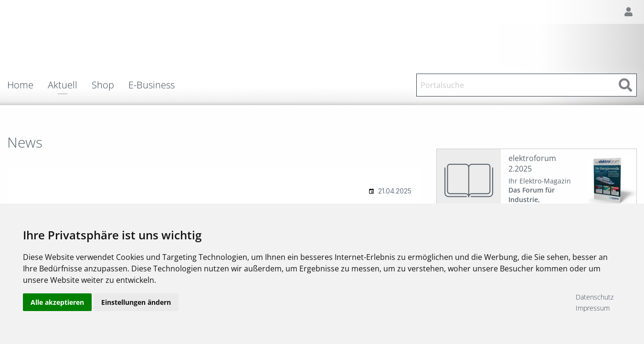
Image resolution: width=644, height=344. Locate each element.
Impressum (593, 308)
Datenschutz (595, 297)
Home (20, 85)
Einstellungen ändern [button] (136, 302)
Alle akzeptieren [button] (57, 302)
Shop (103, 85)
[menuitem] (27, 85)
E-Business (152, 85)
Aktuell (63, 86)
